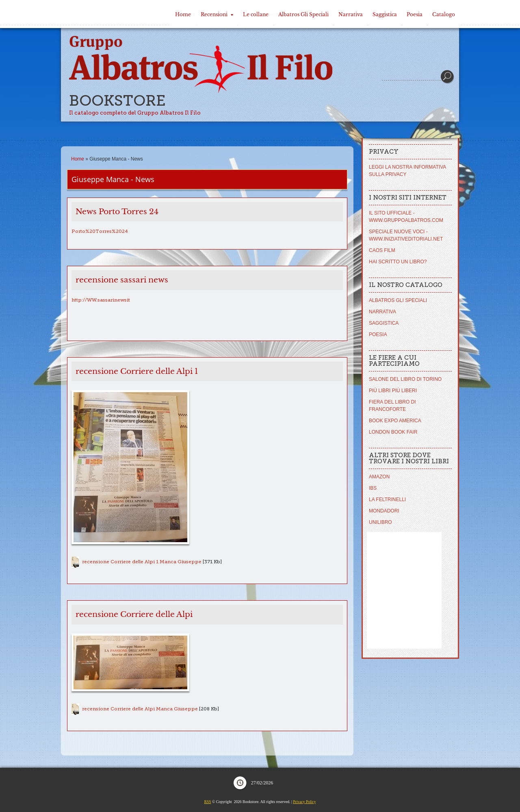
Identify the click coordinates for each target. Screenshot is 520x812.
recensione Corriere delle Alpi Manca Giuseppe (140, 709)
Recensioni (217, 14)
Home (183, 14)
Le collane (256, 14)
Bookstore (117, 101)
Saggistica (385, 14)
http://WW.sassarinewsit (101, 300)
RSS (208, 802)
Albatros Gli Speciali (303, 14)
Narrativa (351, 14)
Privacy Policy (304, 802)
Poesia (415, 14)
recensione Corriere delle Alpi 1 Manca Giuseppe (142, 562)
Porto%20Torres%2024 (100, 231)
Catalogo (444, 14)
